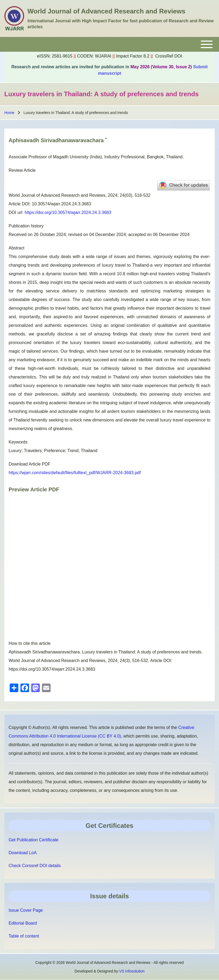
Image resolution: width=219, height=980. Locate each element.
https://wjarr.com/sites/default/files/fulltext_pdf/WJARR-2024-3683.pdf (75, 473)
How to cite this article (30, 643)
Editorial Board (23, 923)
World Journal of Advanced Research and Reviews (106, 11)
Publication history (26, 226)
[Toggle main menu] (109, 44)
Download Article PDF (30, 464)
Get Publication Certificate (33, 840)
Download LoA (23, 853)
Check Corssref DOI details (35, 866)
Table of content (24, 936)
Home (9, 113)
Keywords (18, 442)
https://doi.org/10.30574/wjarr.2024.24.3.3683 (68, 212)
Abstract (17, 248)
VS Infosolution (132, 971)
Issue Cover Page (26, 910)
